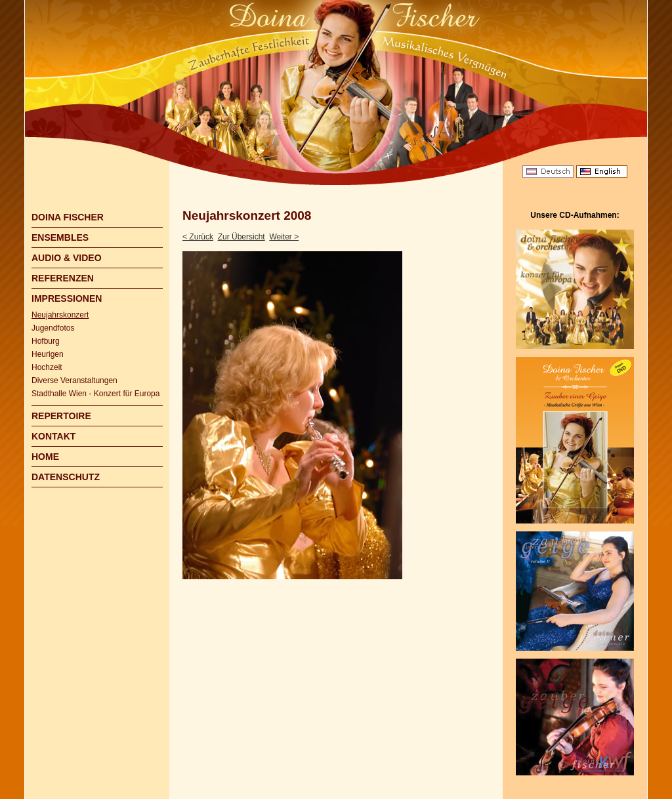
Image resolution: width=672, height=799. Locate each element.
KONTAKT (53, 436)
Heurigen (48, 354)
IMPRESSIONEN (67, 298)
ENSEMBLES (60, 237)
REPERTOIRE (61, 416)
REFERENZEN (63, 278)
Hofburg (46, 341)
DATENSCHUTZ (66, 477)
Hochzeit (47, 367)
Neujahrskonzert (60, 315)
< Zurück (198, 237)
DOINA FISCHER (68, 217)
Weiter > (284, 237)
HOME (45, 457)
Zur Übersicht (241, 237)
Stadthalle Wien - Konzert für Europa (95, 394)
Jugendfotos (53, 328)
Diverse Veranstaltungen (74, 380)
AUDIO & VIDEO (67, 258)
